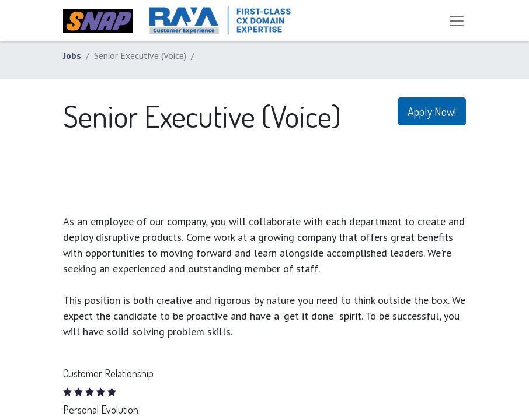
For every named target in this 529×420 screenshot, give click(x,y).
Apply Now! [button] (432, 111)
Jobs (72, 55)
